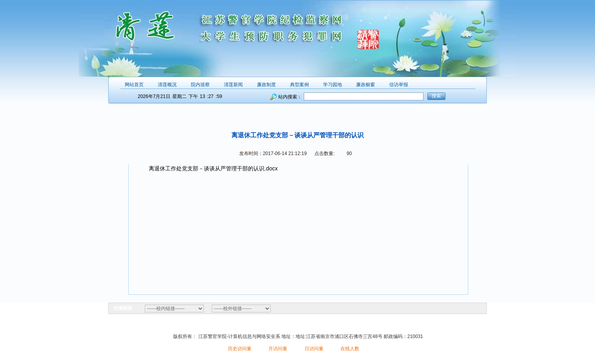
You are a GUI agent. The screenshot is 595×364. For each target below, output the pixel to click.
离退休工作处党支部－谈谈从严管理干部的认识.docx (213, 168)
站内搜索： (290, 97)
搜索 (436, 96)
